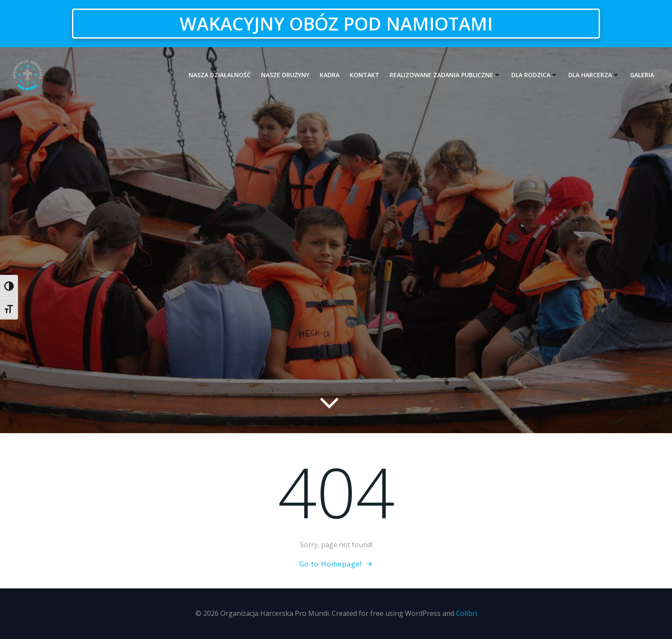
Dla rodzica (535, 75)
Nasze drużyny (285, 75)
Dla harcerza (594, 75)
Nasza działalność (220, 75)
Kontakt (364, 75)
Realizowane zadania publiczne (445, 75)
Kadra (330, 75)
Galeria (642, 75)
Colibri (466, 613)
